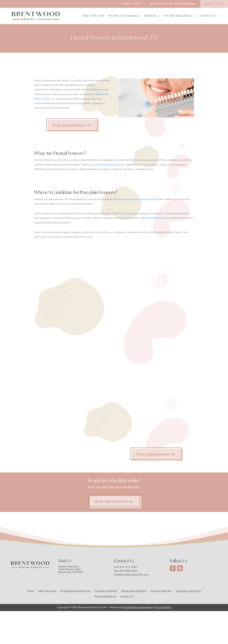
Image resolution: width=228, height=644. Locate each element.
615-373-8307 (129, 567)
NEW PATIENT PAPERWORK (173, 4)
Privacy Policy (163, 607)
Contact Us (208, 16)
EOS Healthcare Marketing (138, 607)
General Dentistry (161, 591)
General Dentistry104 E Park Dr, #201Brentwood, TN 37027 (71, 569)
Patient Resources (178, 16)
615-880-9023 (129, 571)
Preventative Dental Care (75, 591)
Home (31, 591)
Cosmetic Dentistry (106, 591)
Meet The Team (94, 16)
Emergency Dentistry (188, 591)
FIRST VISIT (131, 4)
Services (150, 16)
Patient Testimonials (124, 16)
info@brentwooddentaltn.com (131, 575)
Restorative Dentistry (134, 591)
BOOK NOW (214, 4)
